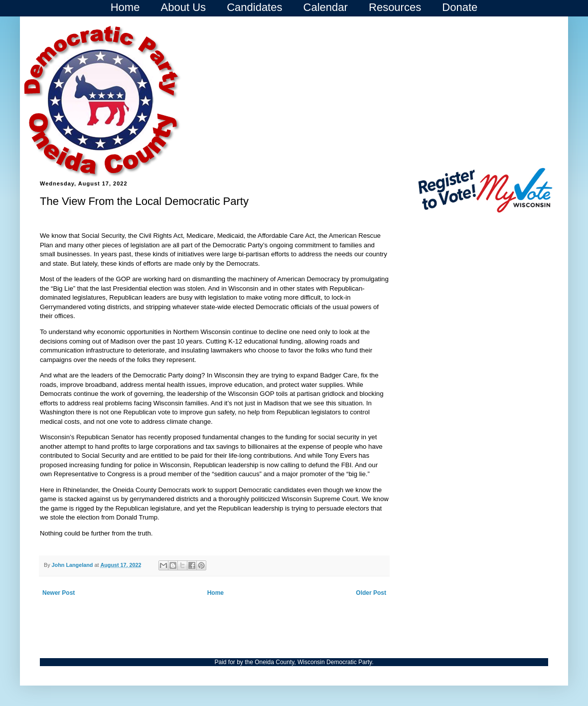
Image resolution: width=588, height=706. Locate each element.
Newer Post (59, 593)
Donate (460, 7)
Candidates (254, 7)
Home (125, 7)
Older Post (371, 593)
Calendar (326, 7)
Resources (395, 7)
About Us (184, 7)
